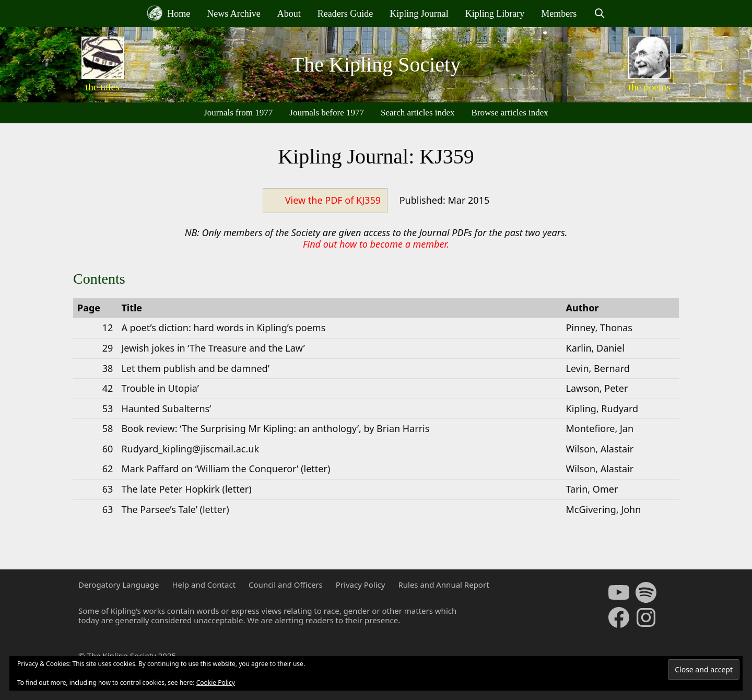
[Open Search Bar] (599, 14)
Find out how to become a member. (376, 244)
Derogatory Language (119, 585)
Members (559, 14)
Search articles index (418, 113)
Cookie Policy (216, 682)
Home (169, 13)
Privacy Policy (361, 585)
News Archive (233, 14)
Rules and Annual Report (443, 585)
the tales (103, 87)
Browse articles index (510, 113)
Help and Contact (204, 585)
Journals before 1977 (327, 113)
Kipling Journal (419, 14)
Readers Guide (345, 14)
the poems (649, 87)
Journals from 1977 (238, 113)
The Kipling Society (376, 65)
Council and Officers (286, 585)
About (289, 14)
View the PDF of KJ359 (333, 200)
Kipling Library (495, 14)
